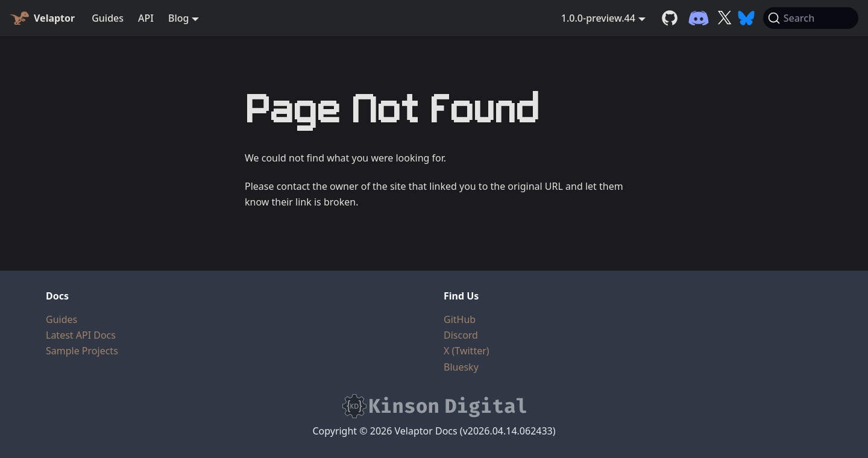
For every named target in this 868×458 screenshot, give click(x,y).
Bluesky (461, 367)
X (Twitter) (467, 351)
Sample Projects (82, 351)
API (146, 18)
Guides (108, 18)
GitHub (460, 319)
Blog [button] (178, 18)
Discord (461, 335)
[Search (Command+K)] (811, 18)
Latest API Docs (81, 335)
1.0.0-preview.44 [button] (598, 18)
